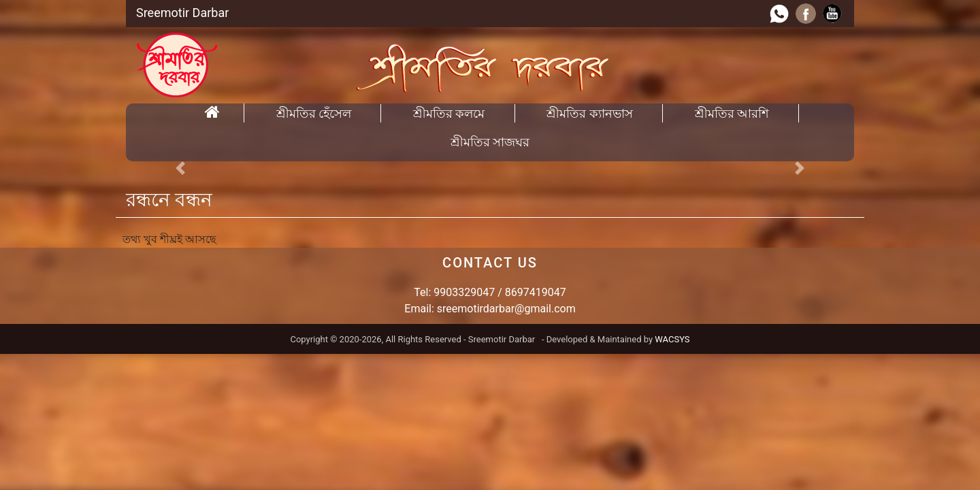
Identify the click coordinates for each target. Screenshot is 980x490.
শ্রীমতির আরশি (732, 113)
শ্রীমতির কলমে (449, 113)
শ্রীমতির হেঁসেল (314, 113)
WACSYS (672, 339)
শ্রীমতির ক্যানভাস (589, 113)
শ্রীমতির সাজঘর (490, 142)
